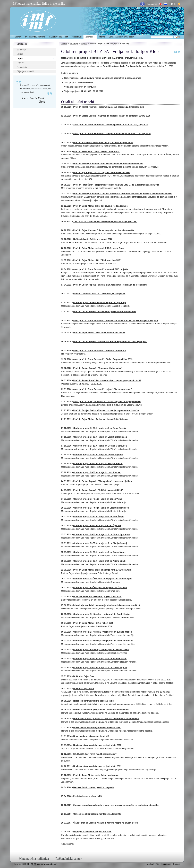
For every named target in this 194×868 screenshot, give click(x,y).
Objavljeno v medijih (26, 71)
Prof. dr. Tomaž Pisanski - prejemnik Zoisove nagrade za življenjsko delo (109, 107)
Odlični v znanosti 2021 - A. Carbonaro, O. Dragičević (99, 294)
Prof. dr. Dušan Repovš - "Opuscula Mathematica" (98, 368)
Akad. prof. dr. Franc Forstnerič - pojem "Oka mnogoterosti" (103, 389)
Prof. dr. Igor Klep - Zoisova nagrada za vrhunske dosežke (102, 173)
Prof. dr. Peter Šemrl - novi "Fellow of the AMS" (96, 151)
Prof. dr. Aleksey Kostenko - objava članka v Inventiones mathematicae (108, 164)
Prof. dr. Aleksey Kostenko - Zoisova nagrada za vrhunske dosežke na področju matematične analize (123, 194)
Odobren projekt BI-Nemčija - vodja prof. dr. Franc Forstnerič (103, 641)
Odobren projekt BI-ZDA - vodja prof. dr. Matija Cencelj (100, 543)
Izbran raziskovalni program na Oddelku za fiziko (97, 727)
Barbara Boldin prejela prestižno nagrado (94, 787)
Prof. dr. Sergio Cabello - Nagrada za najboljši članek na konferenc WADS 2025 (112, 116)
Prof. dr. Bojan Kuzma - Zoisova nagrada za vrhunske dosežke (104, 230)
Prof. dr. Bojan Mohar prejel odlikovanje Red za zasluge (100, 206)
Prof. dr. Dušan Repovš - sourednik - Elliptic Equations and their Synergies (110, 342)
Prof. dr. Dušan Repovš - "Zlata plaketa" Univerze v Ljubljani (103, 481)
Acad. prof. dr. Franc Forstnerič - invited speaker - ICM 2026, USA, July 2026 (111, 125)
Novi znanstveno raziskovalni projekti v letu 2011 (97, 766)
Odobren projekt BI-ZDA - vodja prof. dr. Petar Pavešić (100, 428)
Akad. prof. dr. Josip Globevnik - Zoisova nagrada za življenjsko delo (107, 402)
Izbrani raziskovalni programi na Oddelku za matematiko (101, 710)
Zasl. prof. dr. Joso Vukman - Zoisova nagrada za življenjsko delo (105, 221)
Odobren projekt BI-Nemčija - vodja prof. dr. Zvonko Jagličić (103, 632)
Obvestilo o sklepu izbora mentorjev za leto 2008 (97, 814)
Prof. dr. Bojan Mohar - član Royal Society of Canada (99, 333)
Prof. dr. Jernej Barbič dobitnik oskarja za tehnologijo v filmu (103, 143)
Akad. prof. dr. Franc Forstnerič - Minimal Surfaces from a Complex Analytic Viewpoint (116, 320)
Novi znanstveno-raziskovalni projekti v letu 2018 (97, 596)
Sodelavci (77, 37)
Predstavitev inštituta (35, 37)
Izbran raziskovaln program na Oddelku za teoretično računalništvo (106, 719)
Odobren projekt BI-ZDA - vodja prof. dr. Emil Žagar (98, 517)
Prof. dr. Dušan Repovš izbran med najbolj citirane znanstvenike (105, 312)
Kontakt (177, 864)
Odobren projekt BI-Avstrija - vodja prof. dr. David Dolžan (101, 650)
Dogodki (20, 63)
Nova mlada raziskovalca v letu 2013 (91, 736)
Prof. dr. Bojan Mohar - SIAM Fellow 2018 (93, 623)
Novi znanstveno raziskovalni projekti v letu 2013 (97, 745)
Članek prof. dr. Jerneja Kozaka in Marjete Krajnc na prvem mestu (105, 823)
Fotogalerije (22, 67)
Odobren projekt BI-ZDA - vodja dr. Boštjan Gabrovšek (100, 446)
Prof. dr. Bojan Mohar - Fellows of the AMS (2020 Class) (100, 419)
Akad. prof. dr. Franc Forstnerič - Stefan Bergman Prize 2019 (103, 359)
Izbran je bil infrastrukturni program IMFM (94, 701)
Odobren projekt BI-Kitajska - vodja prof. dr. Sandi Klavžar (102, 614)
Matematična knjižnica (34, 859)
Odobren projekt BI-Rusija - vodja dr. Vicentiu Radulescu (101, 508)
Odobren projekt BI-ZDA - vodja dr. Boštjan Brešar (98, 464)
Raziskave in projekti (59, 37)
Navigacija (22, 44)
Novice (20, 54)
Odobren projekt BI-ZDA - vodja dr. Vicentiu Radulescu (100, 437)
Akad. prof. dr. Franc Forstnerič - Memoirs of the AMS (99, 350)
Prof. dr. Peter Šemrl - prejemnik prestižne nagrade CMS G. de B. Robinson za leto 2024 (116, 185)
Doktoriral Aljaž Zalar (84, 689)
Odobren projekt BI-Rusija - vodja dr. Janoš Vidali (98, 499)
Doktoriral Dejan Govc (84, 676)
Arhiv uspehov (68, 844)
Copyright (18, 864)
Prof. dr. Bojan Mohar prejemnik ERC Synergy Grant (99, 248)
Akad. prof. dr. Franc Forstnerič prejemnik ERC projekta (101, 269)
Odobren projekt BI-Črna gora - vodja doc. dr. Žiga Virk (100, 588)
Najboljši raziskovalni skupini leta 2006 (92, 832)
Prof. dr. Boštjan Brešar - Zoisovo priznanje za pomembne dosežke (106, 410)
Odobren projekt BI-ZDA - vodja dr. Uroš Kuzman (97, 472)
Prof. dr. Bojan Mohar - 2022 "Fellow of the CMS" (97, 260)
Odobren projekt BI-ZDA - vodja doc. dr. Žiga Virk (97, 526)
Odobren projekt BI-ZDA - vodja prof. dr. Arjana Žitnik (99, 561)
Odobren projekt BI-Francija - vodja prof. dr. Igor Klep (99, 303)
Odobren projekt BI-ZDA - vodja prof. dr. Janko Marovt (100, 552)
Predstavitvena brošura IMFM (88, 796)
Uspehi (20, 58)
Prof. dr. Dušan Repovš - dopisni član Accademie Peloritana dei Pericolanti (110, 285)
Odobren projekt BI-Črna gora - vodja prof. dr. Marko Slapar (102, 579)
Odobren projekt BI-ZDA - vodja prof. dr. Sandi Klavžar (100, 659)
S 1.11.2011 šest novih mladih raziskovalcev (95, 754)
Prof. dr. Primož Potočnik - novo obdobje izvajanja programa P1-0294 (107, 380)
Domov (18, 37)
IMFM (38, 21)
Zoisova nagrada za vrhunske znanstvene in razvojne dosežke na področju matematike (116, 805)
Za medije (90, 37)
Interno (102, 37)
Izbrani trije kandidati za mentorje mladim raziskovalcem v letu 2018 (107, 605)
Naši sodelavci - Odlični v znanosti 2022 (93, 239)
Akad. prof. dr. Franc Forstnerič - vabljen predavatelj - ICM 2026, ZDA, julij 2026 (112, 134)
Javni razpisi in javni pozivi (122, 37)
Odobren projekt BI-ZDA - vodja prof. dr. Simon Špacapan (101, 534)
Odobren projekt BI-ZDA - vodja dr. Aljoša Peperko (98, 455)
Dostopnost (166, 864)
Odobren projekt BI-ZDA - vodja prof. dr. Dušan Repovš (100, 667)
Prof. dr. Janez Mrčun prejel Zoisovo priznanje (96, 775)
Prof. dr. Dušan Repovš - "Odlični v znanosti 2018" (98, 490)
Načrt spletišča (153, 864)
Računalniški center (69, 859)
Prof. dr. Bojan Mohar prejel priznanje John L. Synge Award (102, 570)
